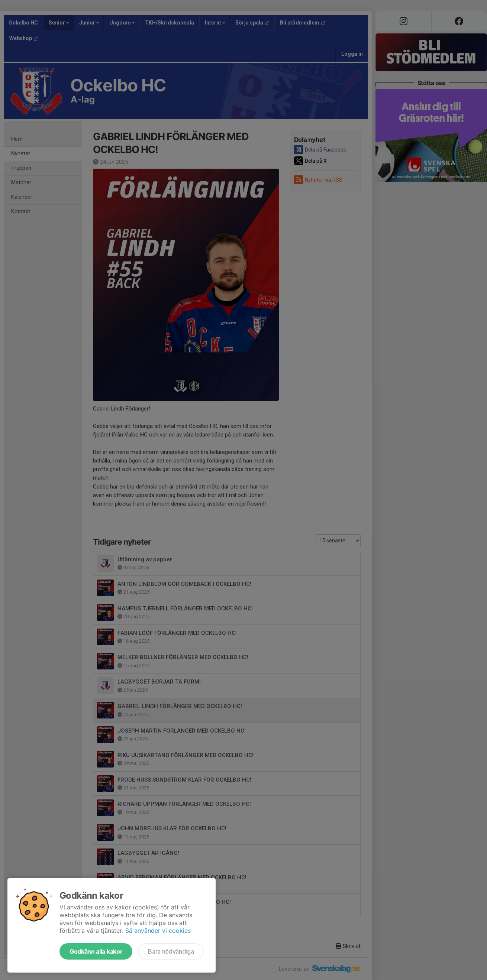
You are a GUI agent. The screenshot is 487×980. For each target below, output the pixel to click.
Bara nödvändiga (171, 951)
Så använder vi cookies (158, 931)
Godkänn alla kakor (96, 951)
